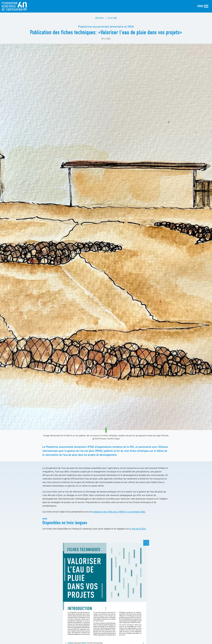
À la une (112, 18)
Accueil (100, 18)
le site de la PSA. (138, 529)
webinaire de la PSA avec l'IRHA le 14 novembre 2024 (119, 512)
